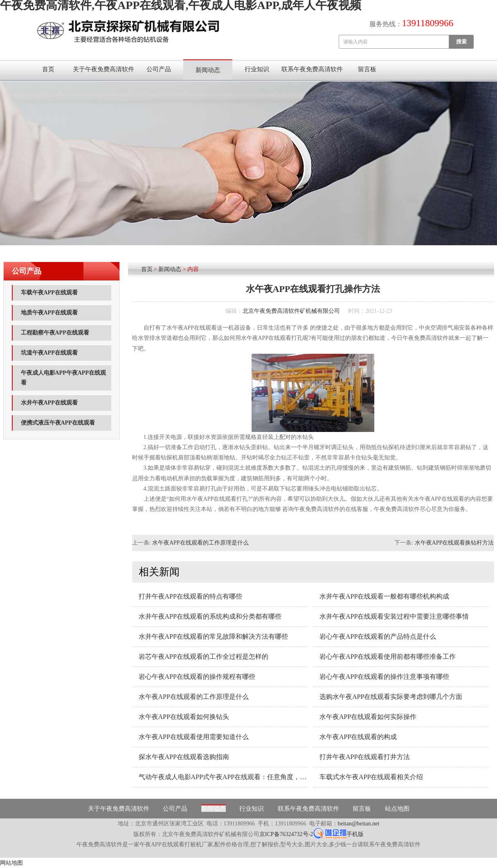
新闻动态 (208, 70)
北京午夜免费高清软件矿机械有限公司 (291, 311)
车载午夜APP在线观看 (49, 293)
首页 (48, 69)
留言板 (367, 69)
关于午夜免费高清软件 (103, 69)
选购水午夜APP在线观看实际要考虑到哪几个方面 (391, 697)
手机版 (355, 834)
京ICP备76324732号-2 (286, 834)
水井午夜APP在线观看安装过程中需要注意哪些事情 (394, 616)
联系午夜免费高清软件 (312, 69)
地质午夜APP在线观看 (49, 313)
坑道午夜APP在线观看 (49, 353)
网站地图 (11, 863)
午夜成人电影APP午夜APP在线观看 (63, 378)
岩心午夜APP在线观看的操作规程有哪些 (197, 677)
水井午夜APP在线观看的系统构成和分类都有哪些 (210, 616)
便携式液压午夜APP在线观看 (58, 423)
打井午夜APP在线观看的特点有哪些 (190, 596)
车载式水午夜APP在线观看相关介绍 (371, 777)
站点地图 (397, 809)
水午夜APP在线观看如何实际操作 (368, 717)
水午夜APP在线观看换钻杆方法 (454, 543)
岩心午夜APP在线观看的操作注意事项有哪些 (384, 677)
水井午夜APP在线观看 (49, 403)
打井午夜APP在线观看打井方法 (365, 757)
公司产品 (159, 69)
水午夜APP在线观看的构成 (358, 737)
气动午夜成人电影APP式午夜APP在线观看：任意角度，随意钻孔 (223, 777)
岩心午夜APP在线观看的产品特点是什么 (378, 636)
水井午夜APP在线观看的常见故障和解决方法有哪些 (213, 636)
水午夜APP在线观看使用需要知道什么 (194, 737)
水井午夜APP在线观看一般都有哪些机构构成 (384, 596)
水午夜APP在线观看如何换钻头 (184, 717)
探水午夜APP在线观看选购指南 (184, 757)
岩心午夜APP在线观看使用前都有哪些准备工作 (388, 657)
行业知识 (257, 69)
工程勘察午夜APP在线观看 (55, 333)
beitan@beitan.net (359, 824)
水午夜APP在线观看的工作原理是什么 (200, 543)
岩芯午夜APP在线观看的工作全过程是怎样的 (204, 657)
